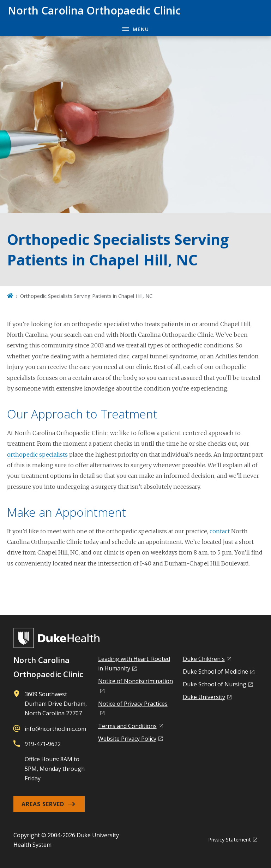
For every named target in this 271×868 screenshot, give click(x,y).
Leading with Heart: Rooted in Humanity (134, 664)
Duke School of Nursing (215, 684)
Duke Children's (204, 659)
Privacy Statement (230, 840)
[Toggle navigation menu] (135, 28)
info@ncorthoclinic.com (55, 729)
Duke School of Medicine (215, 671)
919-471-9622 (43, 744)
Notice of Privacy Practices (133, 704)
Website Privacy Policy (127, 739)
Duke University (204, 697)
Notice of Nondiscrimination (135, 681)
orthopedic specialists (37, 454)
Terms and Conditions (127, 726)
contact (220, 531)
